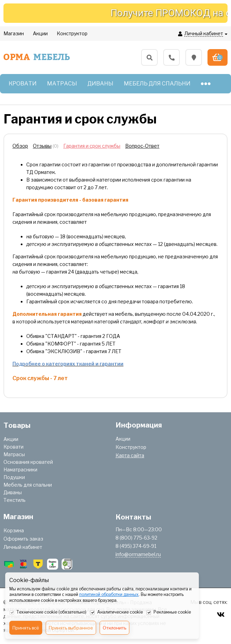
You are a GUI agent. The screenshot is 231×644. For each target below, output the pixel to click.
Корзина (14, 530)
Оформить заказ (23, 539)
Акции (11, 439)
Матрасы (14, 454)
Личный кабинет (23, 547)
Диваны (13, 492)
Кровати (13, 447)
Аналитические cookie (116, 613)
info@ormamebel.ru (138, 554)
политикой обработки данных (109, 594)
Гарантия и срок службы (92, 146)
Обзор (20, 146)
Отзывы (42, 146)
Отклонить (114, 628)
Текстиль (15, 500)
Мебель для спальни (28, 485)
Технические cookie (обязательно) (48, 613)
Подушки (14, 477)
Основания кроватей (28, 462)
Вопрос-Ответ (142, 146)
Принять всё (26, 628)
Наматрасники (20, 470)
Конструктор (131, 447)
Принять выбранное (71, 628)
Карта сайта (130, 455)
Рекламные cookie (169, 613)
